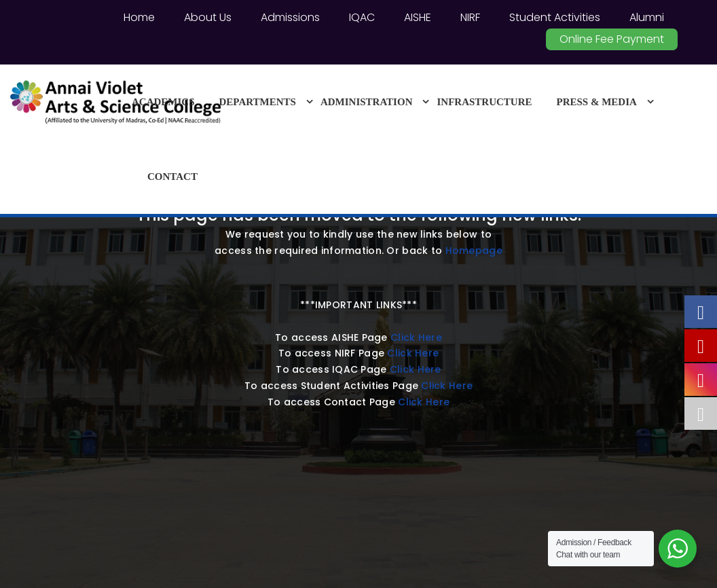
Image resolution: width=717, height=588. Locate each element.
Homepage (474, 251)
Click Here (416, 337)
